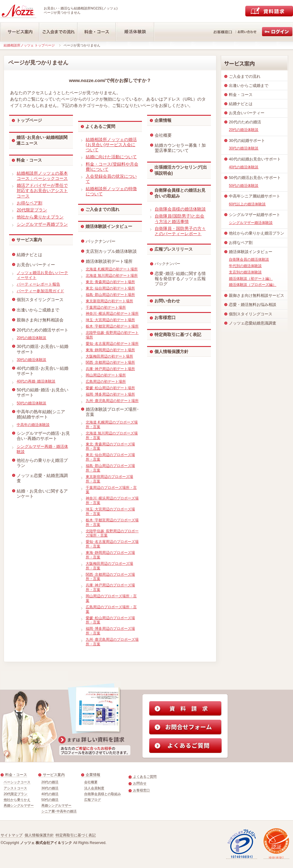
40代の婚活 (50, 794)
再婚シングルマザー (19, 805)
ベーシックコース (17, 782)
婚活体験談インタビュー (109, 226)
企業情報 (163, 120)
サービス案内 (29, 240)
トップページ (29, 120)
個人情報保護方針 (171, 352)
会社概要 (91, 782)
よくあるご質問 (100, 126)
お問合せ (140, 783)
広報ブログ (93, 800)
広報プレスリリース (174, 249)
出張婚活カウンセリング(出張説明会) (181, 170)
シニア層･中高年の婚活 (59, 811)
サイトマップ (12, 835)
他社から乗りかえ (17, 800)
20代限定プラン (16, 794)
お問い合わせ (167, 301)
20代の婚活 (50, 782)
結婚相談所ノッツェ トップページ (29, 45)
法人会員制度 (94, 788)
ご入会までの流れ (102, 209)
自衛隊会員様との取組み (103, 794)
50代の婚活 (50, 800)
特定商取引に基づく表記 (178, 335)
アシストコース (15, 788)
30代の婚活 (50, 788)
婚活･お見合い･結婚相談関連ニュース (42, 140)
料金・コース (29, 160)
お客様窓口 (165, 317)
